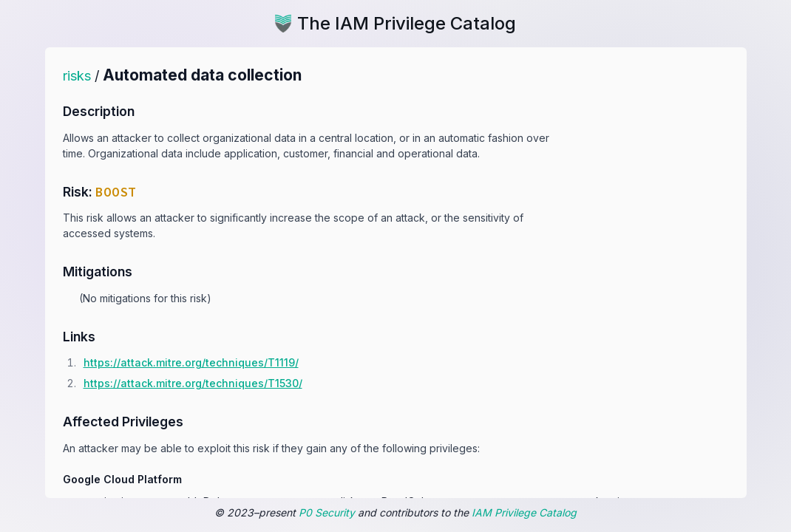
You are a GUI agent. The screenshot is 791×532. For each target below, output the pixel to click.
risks (77, 76)
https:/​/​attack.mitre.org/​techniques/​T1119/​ (191, 362)
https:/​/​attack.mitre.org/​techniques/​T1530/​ (193, 383)
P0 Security (327, 512)
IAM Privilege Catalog (524, 512)
